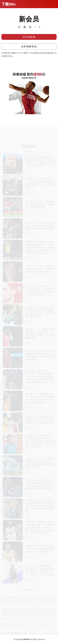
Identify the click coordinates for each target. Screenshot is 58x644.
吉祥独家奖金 (29, 46)
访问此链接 (29, 37)
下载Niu (8, 4)
